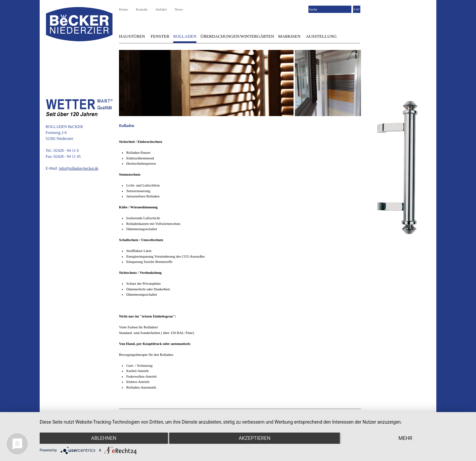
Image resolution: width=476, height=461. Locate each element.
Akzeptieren (255, 438)
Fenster (160, 36)
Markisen (289, 36)
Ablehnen (104, 438)
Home (123, 9)
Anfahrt (161, 9)
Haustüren (132, 36)
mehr (405, 438)
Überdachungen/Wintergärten (237, 36)
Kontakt (142, 9)
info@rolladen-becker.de (79, 168)
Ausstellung (321, 36)
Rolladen (185, 36)
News (179, 9)
